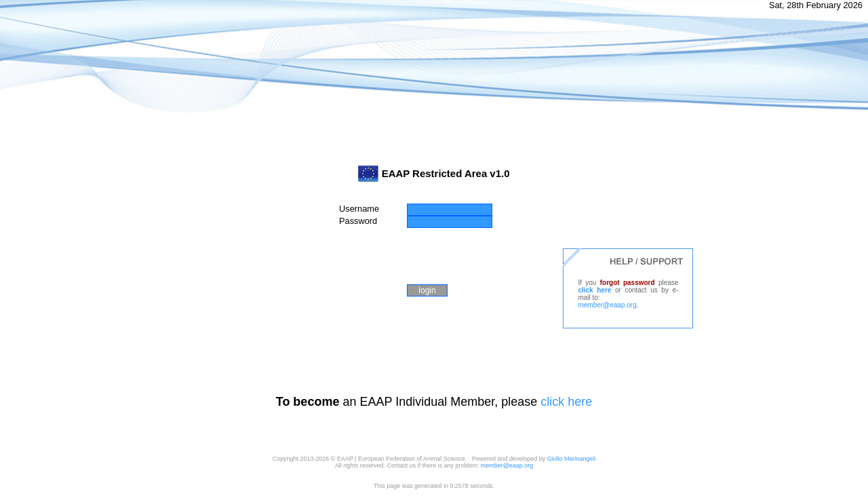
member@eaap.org (607, 305)
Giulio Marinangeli (572, 459)
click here (594, 290)
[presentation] (442, 254)
